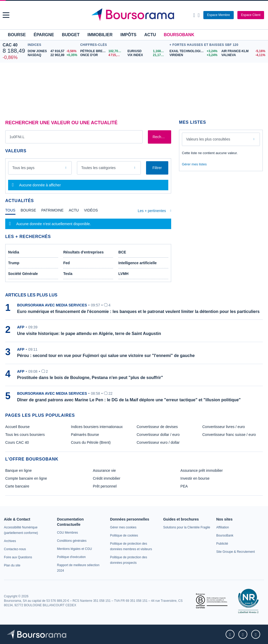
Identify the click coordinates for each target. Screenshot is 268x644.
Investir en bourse (195, 478)
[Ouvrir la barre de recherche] (194, 15)
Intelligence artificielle (137, 263)
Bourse (17, 35)
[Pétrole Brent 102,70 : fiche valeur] (102, 51)
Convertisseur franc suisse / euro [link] (229, 435)
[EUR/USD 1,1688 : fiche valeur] (147, 51)
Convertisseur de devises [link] (157, 427)
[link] (10, 541)
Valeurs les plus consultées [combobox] (208, 139)
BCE (122, 252)
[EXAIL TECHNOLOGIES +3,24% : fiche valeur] (193, 51)
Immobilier (100, 35)
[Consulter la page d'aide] (199, 15)
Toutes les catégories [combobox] (98, 168)
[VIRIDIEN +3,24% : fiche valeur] (193, 55)
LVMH (123, 274)
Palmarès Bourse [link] (85, 435)
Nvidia (14, 252)
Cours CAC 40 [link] (17, 442)
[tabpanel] (88, 224)
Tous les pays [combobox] (23, 168)
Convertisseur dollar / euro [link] (158, 435)
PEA (184, 486)
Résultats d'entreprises (83, 252)
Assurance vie (104, 470)
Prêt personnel (105, 486)
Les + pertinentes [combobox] (152, 211)
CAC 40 (10, 45)
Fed (67, 263)
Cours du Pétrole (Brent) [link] (91, 442)
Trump (14, 263)
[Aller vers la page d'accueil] (135, 15)
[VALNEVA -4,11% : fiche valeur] (243, 55)
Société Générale (23, 274)
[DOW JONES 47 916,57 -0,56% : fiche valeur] (53, 51)
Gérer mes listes (194, 164)
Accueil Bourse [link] (17, 427)
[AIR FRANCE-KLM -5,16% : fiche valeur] (243, 51)
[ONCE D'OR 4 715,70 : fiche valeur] (102, 55)
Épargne (44, 35)
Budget (71, 35)
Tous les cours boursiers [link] (25, 435)
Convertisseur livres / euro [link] (224, 427)
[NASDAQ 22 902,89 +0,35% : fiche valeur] (53, 55)
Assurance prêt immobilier (202, 470)
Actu (150, 35)
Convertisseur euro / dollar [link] (158, 442)
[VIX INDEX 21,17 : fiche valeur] (147, 55)
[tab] (10, 212)
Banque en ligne (18, 470)
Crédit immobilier (107, 478)
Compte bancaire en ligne (26, 478)
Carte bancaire (17, 486)
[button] (6, 15)
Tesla (68, 274)
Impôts (128, 35)
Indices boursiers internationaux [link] (97, 427)
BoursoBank (179, 35)
